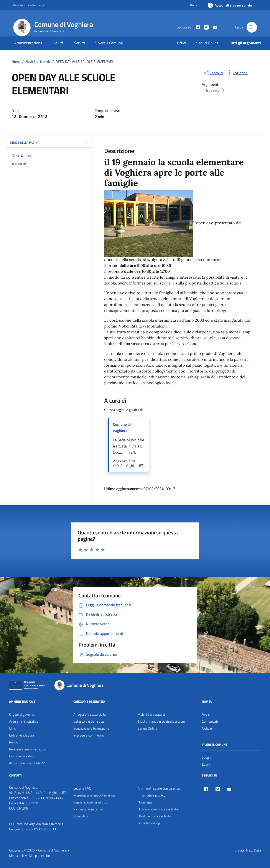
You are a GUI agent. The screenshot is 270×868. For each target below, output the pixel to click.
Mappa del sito (39, 856)
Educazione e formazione (91, 728)
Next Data (254, 850)
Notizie (207, 728)
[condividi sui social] (213, 73)
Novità (58, 43)
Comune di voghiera (122, 427)
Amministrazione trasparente (159, 788)
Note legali (145, 802)
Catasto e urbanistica (89, 721)
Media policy (18, 856)
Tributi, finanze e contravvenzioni (161, 721)
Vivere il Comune (109, 43)
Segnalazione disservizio (91, 802)
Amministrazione (28, 43)
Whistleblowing (149, 823)
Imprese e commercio (89, 735)
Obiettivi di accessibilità (154, 816)
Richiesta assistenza (88, 809)
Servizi (79, 43)
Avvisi (206, 714)
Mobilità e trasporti (151, 714)
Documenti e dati (21, 756)
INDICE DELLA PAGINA (49, 143)
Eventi (207, 764)
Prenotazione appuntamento (94, 795)
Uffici (181, 43)
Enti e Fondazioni (21, 735)
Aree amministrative (24, 721)
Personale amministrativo (28, 749)
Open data (81, 816)
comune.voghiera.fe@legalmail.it (40, 824)
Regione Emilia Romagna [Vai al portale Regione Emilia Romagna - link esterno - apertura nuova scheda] (29, 5)
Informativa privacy (151, 795)
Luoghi (207, 757)
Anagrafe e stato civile (90, 714)
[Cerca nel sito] (252, 27)
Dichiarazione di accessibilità (158, 809)
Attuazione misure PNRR (27, 763)
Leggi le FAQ (82, 788)
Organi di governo (22, 714)
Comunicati (210, 721)
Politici (14, 742)
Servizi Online (207, 43)
